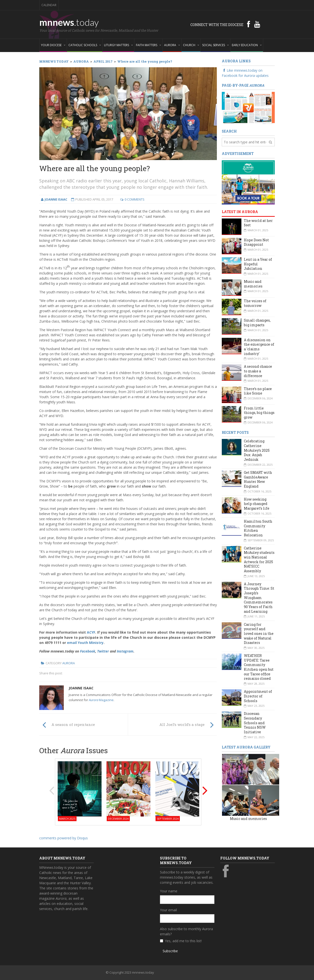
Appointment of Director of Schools (258, 696)
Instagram (125, 651)
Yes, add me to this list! (183, 941)
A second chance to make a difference (258, 371)
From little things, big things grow (259, 413)
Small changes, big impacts (257, 323)
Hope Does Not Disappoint (256, 242)
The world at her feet (258, 223)
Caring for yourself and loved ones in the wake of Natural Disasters (259, 634)
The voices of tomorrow (255, 303)
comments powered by (64, 838)
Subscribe (170, 951)
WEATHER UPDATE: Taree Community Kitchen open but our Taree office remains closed (259, 667)
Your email (168, 910)
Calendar (49, 5)
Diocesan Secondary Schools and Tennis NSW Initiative (255, 723)
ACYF (91, 632)
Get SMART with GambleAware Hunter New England (258, 479)
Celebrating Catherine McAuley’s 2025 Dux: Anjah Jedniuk (257, 450)
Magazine (101, 700)
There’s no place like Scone (258, 391)
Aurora (69, 663)
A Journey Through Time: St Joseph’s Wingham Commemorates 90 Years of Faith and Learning (259, 598)
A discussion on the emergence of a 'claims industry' (259, 347)
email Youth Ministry (85, 643)
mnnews (69, 22)
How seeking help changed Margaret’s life (257, 504)
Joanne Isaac (81, 688)
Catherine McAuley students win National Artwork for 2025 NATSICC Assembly (259, 559)
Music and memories (253, 284)
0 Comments (135, 199)
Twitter (103, 651)
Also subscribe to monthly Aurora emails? (186, 931)
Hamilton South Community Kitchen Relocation (258, 528)
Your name (169, 891)
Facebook (88, 651)
